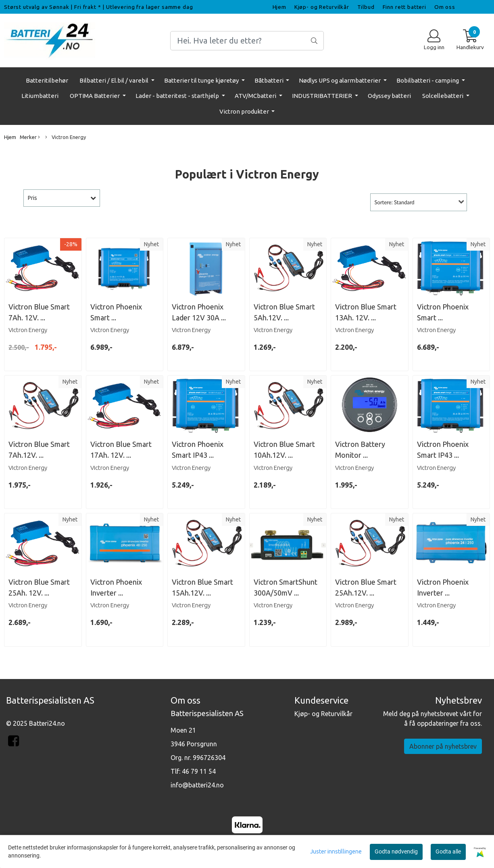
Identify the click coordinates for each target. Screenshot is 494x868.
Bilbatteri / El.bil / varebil (115, 80)
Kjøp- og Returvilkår (322, 7)
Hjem (279, 7)
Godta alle (448, 851)
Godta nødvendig (396, 851)
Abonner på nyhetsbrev (443, 746)
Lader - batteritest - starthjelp (178, 96)
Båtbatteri (270, 80)
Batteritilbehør (47, 80)
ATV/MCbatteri (256, 96)
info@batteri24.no (197, 785)
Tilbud (366, 7)
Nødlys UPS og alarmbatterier (340, 80)
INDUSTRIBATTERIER (323, 96)
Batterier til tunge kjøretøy (202, 80)
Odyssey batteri (389, 96)
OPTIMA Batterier (95, 96)
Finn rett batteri (404, 7)
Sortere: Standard (395, 202)
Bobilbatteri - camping (428, 80)
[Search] (247, 41)
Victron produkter (245, 111)
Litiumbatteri (40, 96)
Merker (30, 137)
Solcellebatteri (443, 96)
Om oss (445, 7)
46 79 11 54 (199, 771)
